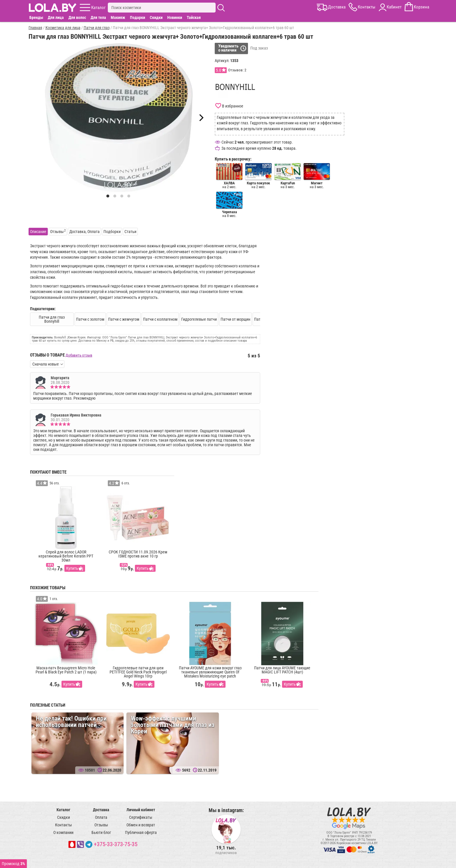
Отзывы (101, 825)
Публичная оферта (141, 832)
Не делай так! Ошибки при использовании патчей (71, 722)
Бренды (36, 17)
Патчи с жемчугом (124, 319)
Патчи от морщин (235, 319)
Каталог (63, 810)
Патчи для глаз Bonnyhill (52, 319)
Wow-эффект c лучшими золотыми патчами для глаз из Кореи (173, 725)
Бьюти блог (101, 832)
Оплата (101, 817)
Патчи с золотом (90, 319)
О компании (63, 832)
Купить (72, 568)
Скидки (156, 17)
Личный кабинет (141, 810)
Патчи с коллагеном (160, 319)
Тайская (194, 17)
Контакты (64, 825)
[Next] (201, 118)
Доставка (101, 810)
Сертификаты (141, 817)
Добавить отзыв (79, 355)
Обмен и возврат (141, 825)
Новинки (175, 17)
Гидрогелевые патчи (199, 319)
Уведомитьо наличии (228, 48)
